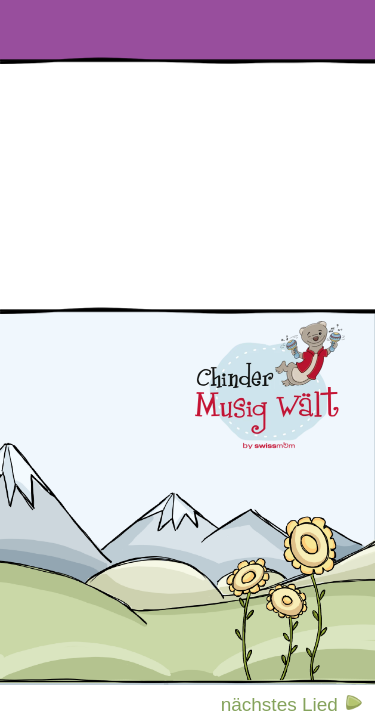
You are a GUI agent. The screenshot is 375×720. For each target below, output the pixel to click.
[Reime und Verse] (234, 30)
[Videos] (141, 30)
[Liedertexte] (47, 30)
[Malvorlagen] (328, 30)
